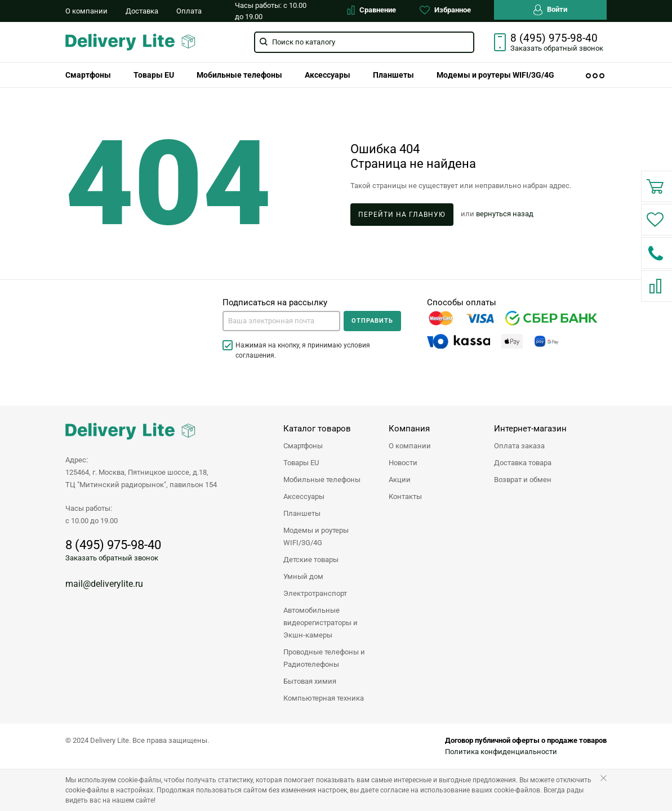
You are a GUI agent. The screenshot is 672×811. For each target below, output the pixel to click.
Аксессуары (328, 75)
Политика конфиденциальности (501, 752)
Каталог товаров (317, 429)
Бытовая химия (310, 681)
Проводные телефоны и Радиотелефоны (324, 658)
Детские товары (311, 560)
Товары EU (154, 75)
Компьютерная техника (324, 698)
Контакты (405, 496)
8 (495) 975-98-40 (554, 38)
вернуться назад (505, 214)
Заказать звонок (557, 48)
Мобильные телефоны (239, 75)
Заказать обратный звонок (112, 558)
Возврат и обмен (523, 480)
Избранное (445, 10)
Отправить (372, 321)
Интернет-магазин (530, 429)
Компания (409, 429)
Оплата (189, 11)
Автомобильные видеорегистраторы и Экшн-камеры (321, 623)
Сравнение (371, 10)
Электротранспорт (315, 593)
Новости (403, 463)
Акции (400, 480)
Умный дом (303, 576)
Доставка (142, 11)
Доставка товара (523, 463)
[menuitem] (88, 75)
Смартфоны (88, 75)
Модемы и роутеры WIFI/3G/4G (495, 75)
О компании (86, 11)
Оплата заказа (519, 446)
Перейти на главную (402, 215)
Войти (550, 10)
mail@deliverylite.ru (104, 584)
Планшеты (393, 75)
